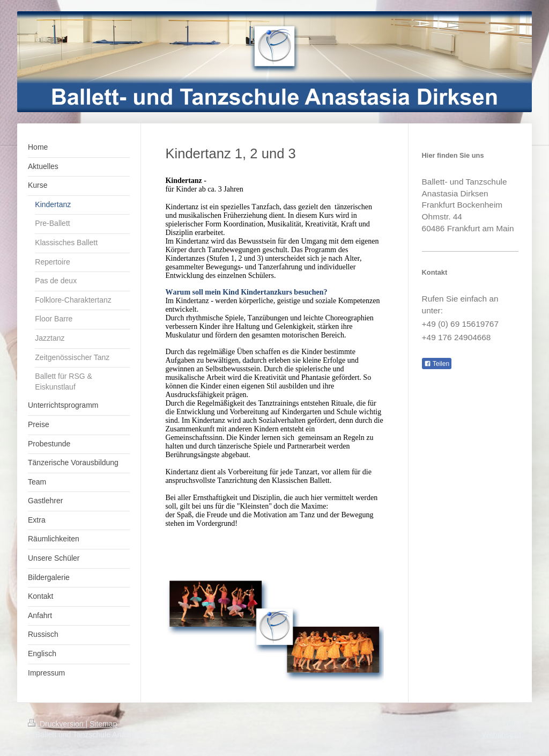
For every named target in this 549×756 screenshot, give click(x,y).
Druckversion (57, 724)
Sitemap (103, 724)
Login (512, 724)
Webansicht (502, 735)
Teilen (437, 364)
